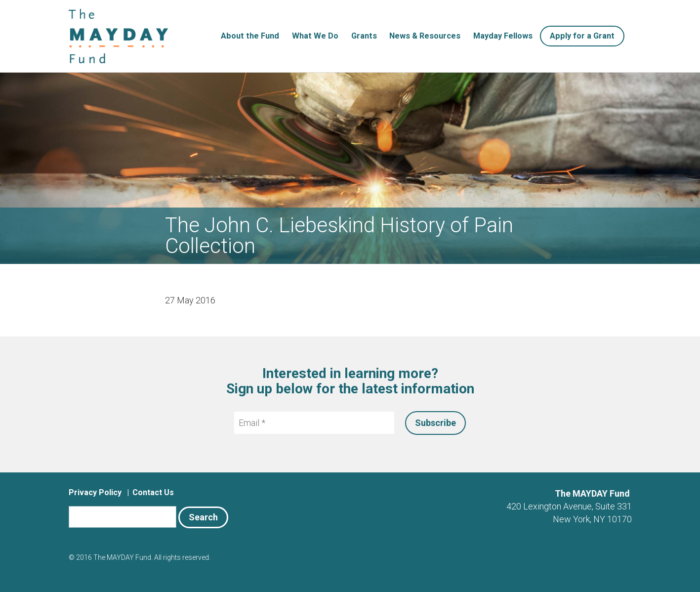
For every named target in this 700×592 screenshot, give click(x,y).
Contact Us (153, 492)
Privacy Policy (95, 492)
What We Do (315, 36)
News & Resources (425, 36)
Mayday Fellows (503, 36)
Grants (364, 36)
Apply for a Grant (582, 36)
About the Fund (250, 36)
